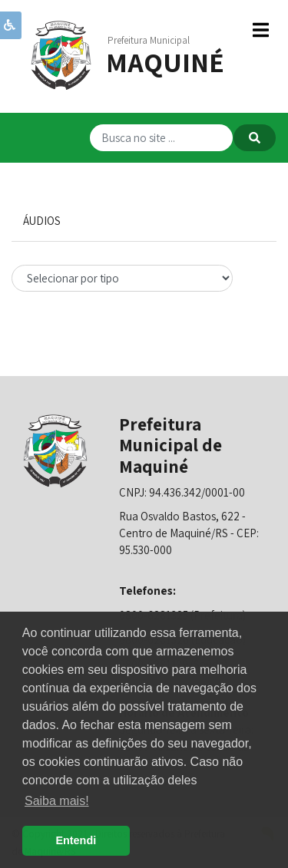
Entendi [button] (76, 840)
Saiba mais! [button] (57, 801)
